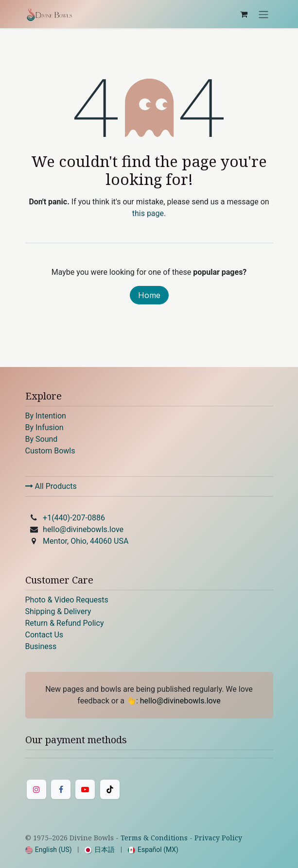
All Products (51, 486)
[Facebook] (61, 789)
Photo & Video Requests (67, 600)
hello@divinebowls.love (83, 529)
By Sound (42, 439)
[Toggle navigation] (263, 14)
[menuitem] (49, 850)
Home (149, 295)
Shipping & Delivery (58, 611)
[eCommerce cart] (244, 14)
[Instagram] (36, 789)
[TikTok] (110, 789)
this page (148, 213)
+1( (74, 518)
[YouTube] (85, 789)
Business (41, 646)
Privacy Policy (218, 838)
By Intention (46, 416)
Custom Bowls (50, 451)
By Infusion (44, 427)
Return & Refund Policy (65, 623)
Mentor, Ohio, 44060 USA (86, 541)
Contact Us (44, 635)
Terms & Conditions (154, 838)
